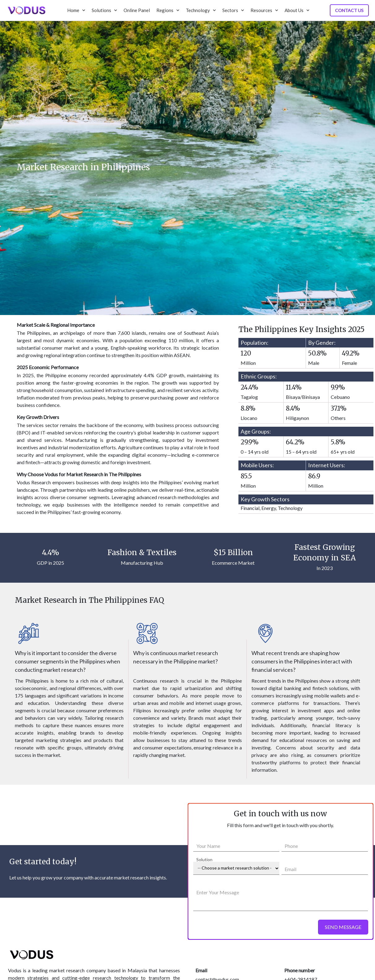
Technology (201, 10)
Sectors (233, 10)
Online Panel (137, 10)
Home (76, 10)
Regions (168, 10)
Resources (264, 10)
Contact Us (349, 10)
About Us (297, 10)
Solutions (104, 10)
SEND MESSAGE (343, 927)
